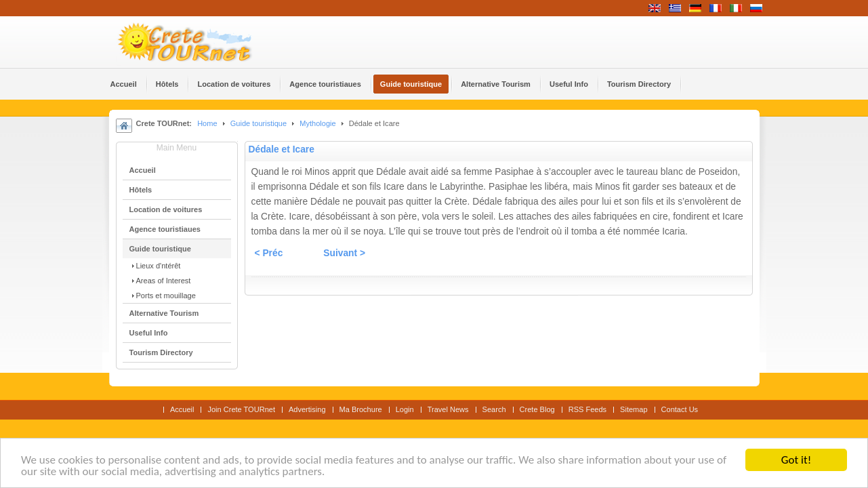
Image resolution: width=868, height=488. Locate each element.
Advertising (307, 409)
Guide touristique (259, 123)
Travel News (448, 409)
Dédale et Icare (282, 149)
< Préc (269, 253)
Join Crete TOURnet (241, 409)
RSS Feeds (587, 409)
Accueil (182, 409)
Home (207, 123)
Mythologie (318, 123)
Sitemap (634, 409)
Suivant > (344, 253)
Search (494, 409)
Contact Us (680, 409)
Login (405, 409)
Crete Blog (537, 409)
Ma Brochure (361, 409)
